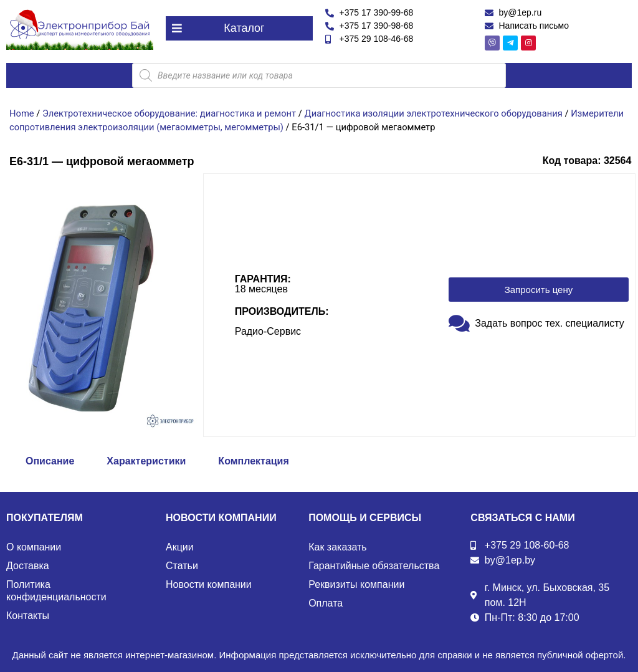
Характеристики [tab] (146, 461)
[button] (239, 28)
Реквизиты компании (356, 584)
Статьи (182, 566)
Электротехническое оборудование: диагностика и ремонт (169, 113)
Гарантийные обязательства (374, 566)
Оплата (326, 603)
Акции (180, 547)
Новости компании (209, 584)
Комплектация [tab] (253, 461)
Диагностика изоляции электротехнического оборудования (434, 113)
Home (22, 113)
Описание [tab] (50, 461)
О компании (34, 547)
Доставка (28, 566)
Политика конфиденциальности (56, 591)
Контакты (28, 616)
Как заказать (338, 547)
